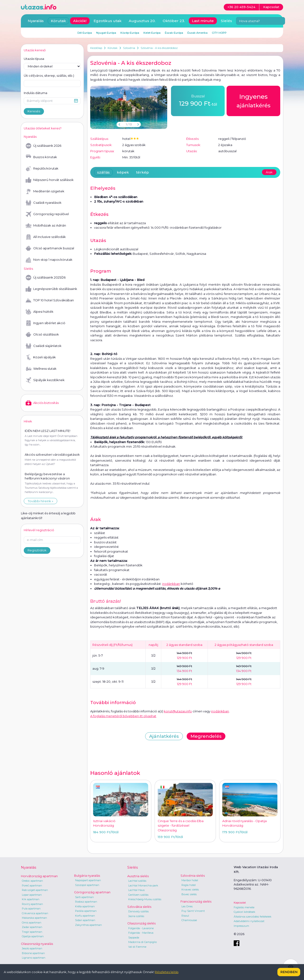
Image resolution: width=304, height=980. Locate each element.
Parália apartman (86, 911)
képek (123, 172)
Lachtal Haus (136, 890)
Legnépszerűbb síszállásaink (51, 289)
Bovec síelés (189, 894)
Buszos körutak (41, 157)
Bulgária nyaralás (87, 876)
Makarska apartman (34, 918)
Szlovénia (129, 48)
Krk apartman (31, 899)
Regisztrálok (37, 550)
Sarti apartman (84, 897)
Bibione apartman (33, 953)
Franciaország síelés (196, 901)
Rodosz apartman (86, 902)
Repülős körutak (42, 169)
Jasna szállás (136, 916)
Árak (269, 172)
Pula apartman (31, 909)
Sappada (134, 937)
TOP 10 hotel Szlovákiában (50, 300)
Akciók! (80, 21)
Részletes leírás (167, 972)
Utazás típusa (34, 59)
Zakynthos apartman (88, 925)
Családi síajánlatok (44, 346)
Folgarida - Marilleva (141, 933)
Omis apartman (32, 923)
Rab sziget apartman (35, 890)
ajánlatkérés (254, 100)
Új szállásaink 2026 (43, 146)
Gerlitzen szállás (138, 895)
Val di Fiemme (137, 947)
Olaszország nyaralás (37, 944)
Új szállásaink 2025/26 (46, 278)
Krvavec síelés (190, 890)
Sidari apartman (85, 920)
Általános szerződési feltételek (253, 917)
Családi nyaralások (44, 203)
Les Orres (187, 906)
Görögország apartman (92, 892)
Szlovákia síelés (139, 907)
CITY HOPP (219, 33)
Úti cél (49, 76)
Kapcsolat (240, 903)
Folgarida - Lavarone (141, 928)
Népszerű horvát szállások (50, 180)
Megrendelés (206, 736)
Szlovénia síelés (193, 876)
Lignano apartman (34, 958)
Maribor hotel (190, 880)
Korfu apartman (85, 916)
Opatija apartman (33, 936)
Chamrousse (189, 920)
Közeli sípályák (41, 357)
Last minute (203, 21)
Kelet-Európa (152, 33)
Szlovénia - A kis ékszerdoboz (159, 48)
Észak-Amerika (197, 33)
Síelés (226, 21)
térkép (142, 172)
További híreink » (40, 501)
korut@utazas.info (178, 711)
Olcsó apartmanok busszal (50, 248)
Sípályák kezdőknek (45, 380)
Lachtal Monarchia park (143, 885)
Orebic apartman (32, 881)
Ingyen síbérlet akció (45, 323)
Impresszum (241, 926)
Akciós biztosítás (42, 403)
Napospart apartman (88, 880)
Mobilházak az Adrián (46, 226)
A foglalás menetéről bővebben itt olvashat (123, 716)
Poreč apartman (32, 885)
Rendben (289, 972)
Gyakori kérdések (245, 912)
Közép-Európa (130, 33)
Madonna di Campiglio (142, 942)
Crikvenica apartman (35, 913)
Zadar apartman (32, 927)
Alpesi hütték (40, 312)
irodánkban (171, 584)
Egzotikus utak (108, 21)
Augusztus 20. (142, 21)
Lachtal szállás (137, 881)
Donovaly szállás (138, 911)
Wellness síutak (41, 369)
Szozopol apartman (87, 885)
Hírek (28, 421)
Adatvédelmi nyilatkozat (249, 921)
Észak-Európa (174, 33)
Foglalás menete (244, 907)
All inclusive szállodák (46, 237)
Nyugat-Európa (106, 33)
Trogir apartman (32, 932)
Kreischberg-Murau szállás (145, 899)
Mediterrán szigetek (45, 191)
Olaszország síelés (141, 923)
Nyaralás (36, 21)
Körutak (113, 48)
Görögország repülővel (47, 214)
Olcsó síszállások (42, 335)
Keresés (34, 111)
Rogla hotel (189, 885)
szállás (103, 172)
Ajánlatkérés (164, 736)
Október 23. (174, 21)
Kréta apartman (85, 906)
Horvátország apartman (39, 876)
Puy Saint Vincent (193, 911)
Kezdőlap (96, 48)
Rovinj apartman (32, 904)
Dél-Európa (85, 33)
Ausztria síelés (138, 876)
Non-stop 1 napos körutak (49, 260)
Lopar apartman (32, 895)
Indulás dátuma (36, 93)
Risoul (185, 916)
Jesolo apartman (32, 948)
